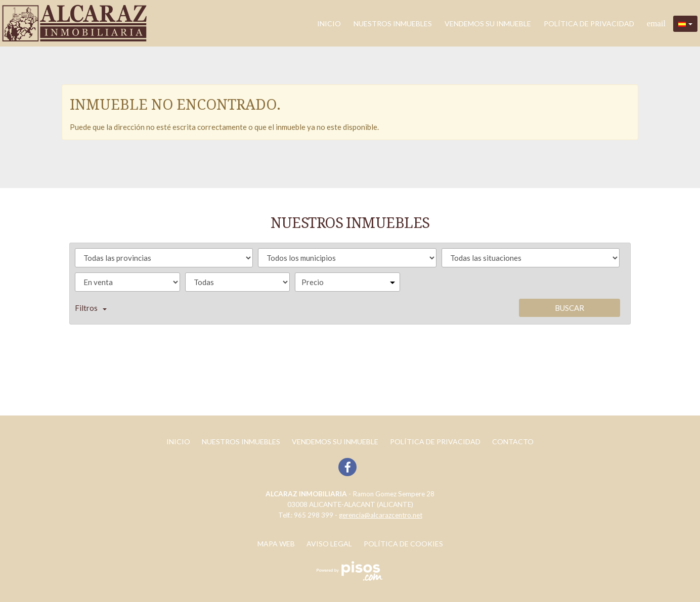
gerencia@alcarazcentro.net (381, 515)
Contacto (513, 442)
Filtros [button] (91, 308)
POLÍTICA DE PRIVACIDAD (589, 24)
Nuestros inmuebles (393, 24)
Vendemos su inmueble (488, 24)
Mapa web (276, 544)
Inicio (329, 24)
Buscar (570, 308)
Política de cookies (403, 544)
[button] (685, 24)
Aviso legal (329, 544)
